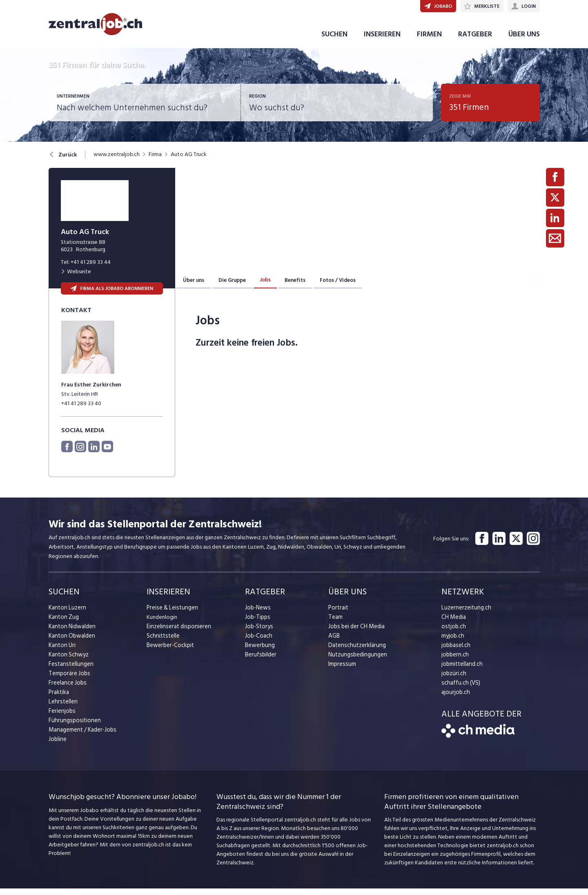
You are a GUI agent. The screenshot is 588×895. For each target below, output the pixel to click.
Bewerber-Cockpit (169, 652)
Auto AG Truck (189, 161)
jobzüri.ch (453, 680)
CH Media (453, 624)
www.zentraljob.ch (117, 161)
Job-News (257, 614)
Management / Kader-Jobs (81, 736)
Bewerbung (259, 652)
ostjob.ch (453, 633)
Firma (155, 161)
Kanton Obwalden (71, 642)
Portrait (338, 614)
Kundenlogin (162, 624)
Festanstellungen (69, 671)
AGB (334, 642)
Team (335, 624)
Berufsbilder (259, 661)
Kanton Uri (61, 652)
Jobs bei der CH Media (355, 633)
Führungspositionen (72, 727)
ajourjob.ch (455, 699)
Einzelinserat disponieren (177, 633)
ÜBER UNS (524, 40)
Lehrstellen (62, 708)
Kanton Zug (63, 624)
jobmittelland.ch (461, 671)
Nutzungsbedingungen (356, 661)
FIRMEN (429, 40)
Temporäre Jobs (68, 680)
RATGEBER (475, 40)
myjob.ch (452, 642)
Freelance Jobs (67, 689)
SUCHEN (334, 40)
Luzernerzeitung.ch (464, 614)
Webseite (76, 278)
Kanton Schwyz (68, 661)
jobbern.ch (454, 661)
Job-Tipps (257, 624)
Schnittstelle (162, 642)
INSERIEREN (382, 40)
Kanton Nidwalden (71, 633)
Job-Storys (258, 633)
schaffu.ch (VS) (459, 689)
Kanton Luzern (66, 614)
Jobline (57, 746)
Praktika (59, 699)
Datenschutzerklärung (355, 652)
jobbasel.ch (455, 652)
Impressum (341, 671)
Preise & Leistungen (170, 614)
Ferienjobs (61, 718)
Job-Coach (258, 642)
